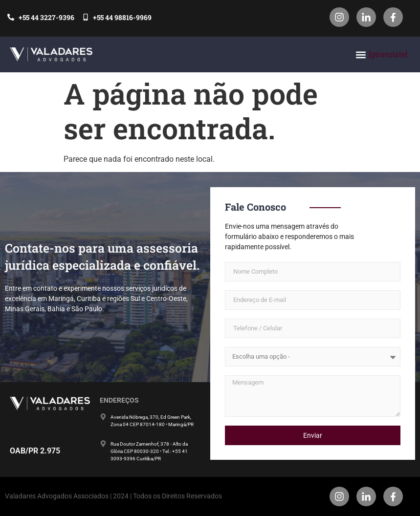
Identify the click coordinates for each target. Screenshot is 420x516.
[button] (361, 54)
